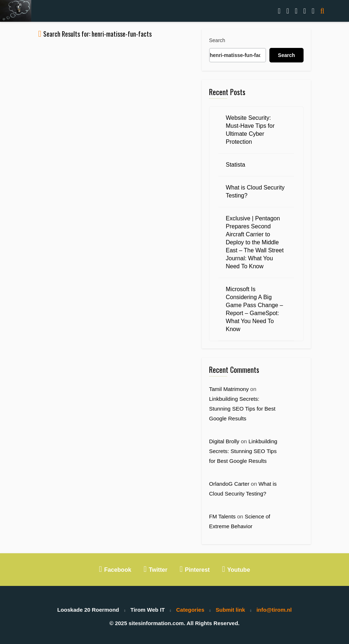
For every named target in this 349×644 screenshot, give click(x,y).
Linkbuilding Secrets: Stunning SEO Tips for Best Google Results (242, 409)
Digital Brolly (224, 441)
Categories (190, 610)
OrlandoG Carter (229, 484)
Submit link (230, 610)
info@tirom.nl (274, 610)
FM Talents (222, 516)
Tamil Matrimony (229, 389)
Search (217, 40)
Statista (235, 165)
